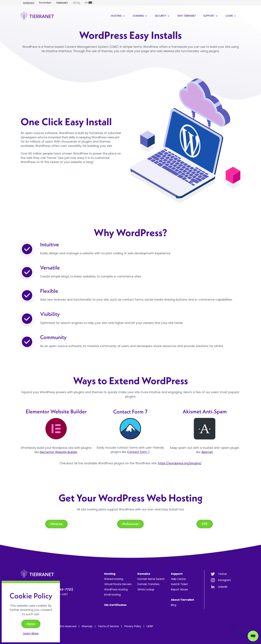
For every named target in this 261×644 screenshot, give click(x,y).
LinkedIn (223, 587)
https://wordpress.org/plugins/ (180, 463)
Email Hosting (112, 595)
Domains (140, 16)
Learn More (31, 634)
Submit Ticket (179, 584)
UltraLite (56, 524)
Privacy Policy (133, 626)
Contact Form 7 (138, 452)
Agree (31, 624)
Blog (174, 605)
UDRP (150, 626)
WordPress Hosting (116, 589)
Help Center (178, 579)
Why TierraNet (187, 16)
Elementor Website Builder (59, 452)
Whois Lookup (146, 589)
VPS (205, 524)
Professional (130, 524)
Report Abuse (179, 589)
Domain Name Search (151, 579)
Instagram (224, 580)
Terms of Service (108, 626)
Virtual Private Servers (118, 584)
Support (211, 16)
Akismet (207, 452)
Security (162, 16)
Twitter (223, 574)
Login (231, 16)
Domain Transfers (148, 584)
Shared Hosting (114, 579)
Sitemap (87, 626)
